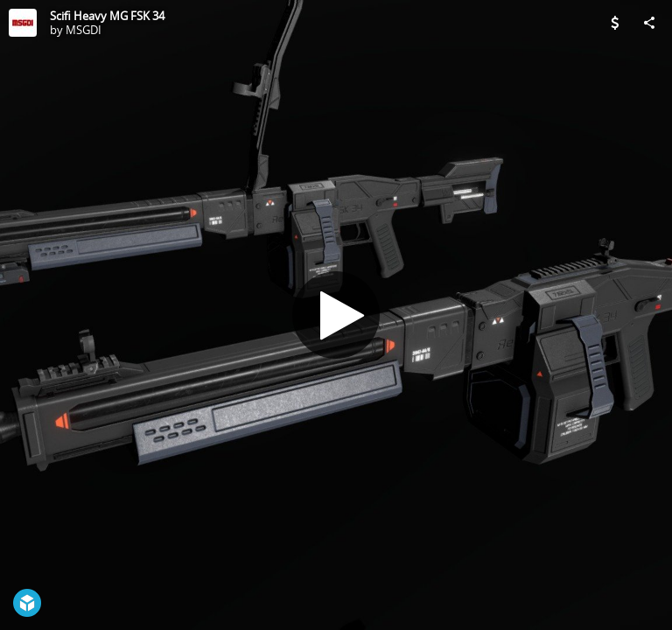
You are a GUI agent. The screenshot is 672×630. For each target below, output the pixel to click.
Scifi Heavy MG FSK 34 (107, 16)
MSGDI (84, 30)
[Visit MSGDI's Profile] (23, 23)
